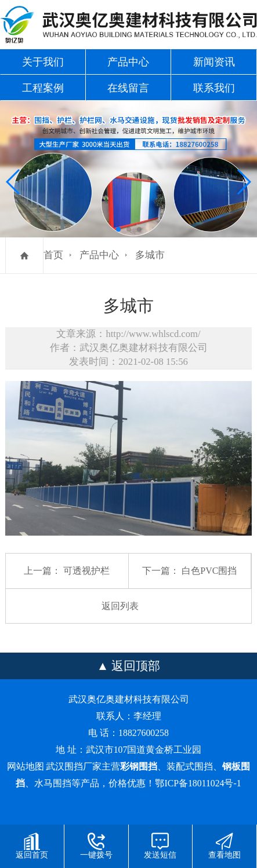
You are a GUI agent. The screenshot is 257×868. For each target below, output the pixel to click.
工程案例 (43, 88)
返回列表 (120, 606)
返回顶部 (136, 666)
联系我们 (214, 88)
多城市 (150, 255)
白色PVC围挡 (209, 571)
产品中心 (128, 62)
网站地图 (26, 766)
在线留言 (128, 88)
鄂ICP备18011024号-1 (198, 783)
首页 (53, 255)
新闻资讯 (214, 62)
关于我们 (43, 62)
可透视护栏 (86, 571)
